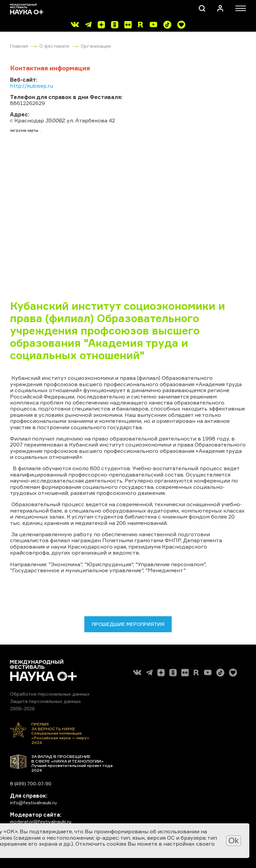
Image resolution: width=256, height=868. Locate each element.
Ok (233, 840)
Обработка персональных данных (50, 694)
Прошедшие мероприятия (128, 624)
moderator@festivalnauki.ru (41, 821)
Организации (96, 46)
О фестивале (54, 46)
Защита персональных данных (45, 701)
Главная (19, 46)
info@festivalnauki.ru (33, 802)
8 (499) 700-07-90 (31, 783)
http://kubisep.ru (31, 86)
